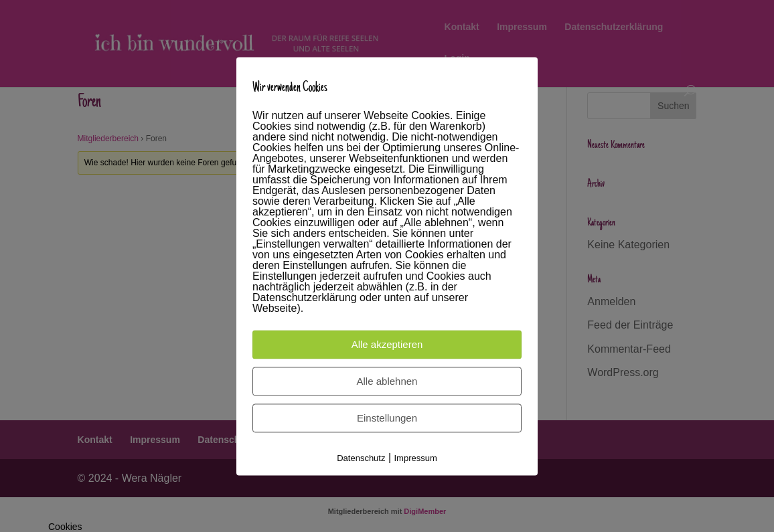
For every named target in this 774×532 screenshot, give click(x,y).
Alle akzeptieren (387, 344)
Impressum (416, 458)
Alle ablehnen (387, 381)
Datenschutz (361, 458)
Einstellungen (387, 418)
